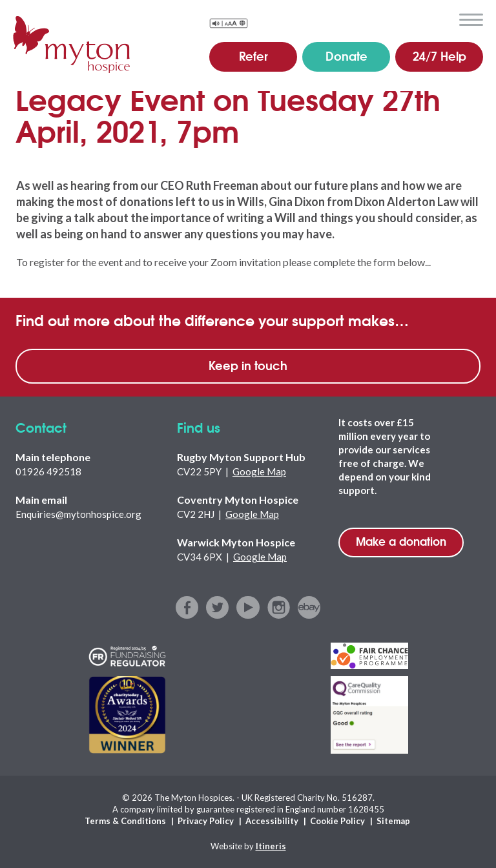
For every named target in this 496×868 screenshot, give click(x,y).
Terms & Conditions (125, 821)
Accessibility (272, 821)
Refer (253, 56)
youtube (248, 607)
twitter (218, 607)
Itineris (271, 846)
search (441, 19)
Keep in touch (248, 365)
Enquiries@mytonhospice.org (78, 514)
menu (471, 20)
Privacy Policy (206, 821)
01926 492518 (48, 471)
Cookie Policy (337, 821)
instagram (279, 607)
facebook (188, 607)
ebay (309, 607)
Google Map (259, 471)
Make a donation (401, 541)
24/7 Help (439, 56)
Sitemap (393, 821)
